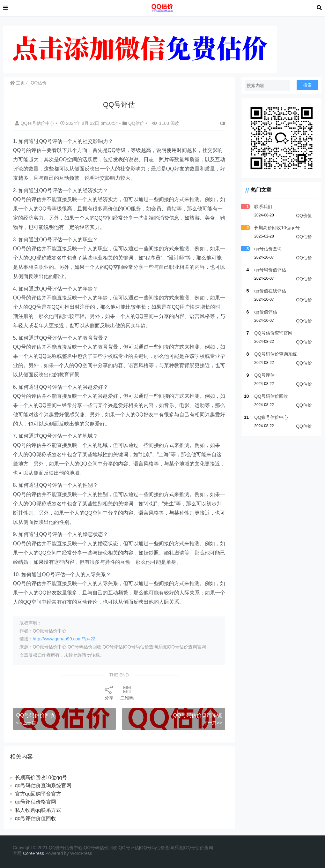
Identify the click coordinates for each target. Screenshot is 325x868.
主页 (18, 83)
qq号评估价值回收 (36, 818)
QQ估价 (39, 83)
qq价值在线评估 (270, 291)
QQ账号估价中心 (35, 123)
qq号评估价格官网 (36, 802)
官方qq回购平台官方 (38, 794)
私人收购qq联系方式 (38, 810)
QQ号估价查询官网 (273, 334)
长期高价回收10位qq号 (41, 777)
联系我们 (262, 207)
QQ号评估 (264, 376)
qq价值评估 (265, 313)
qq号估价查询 (267, 249)
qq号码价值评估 (270, 270)
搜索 (307, 85)
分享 (109, 693)
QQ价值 (304, 216)
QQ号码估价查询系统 (197, 715)
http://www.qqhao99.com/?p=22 (64, 639)
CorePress (33, 853)
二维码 (127, 693)
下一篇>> (212, 723)
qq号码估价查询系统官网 (43, 785)
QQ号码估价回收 (36, 715)
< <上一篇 (26, 723)
